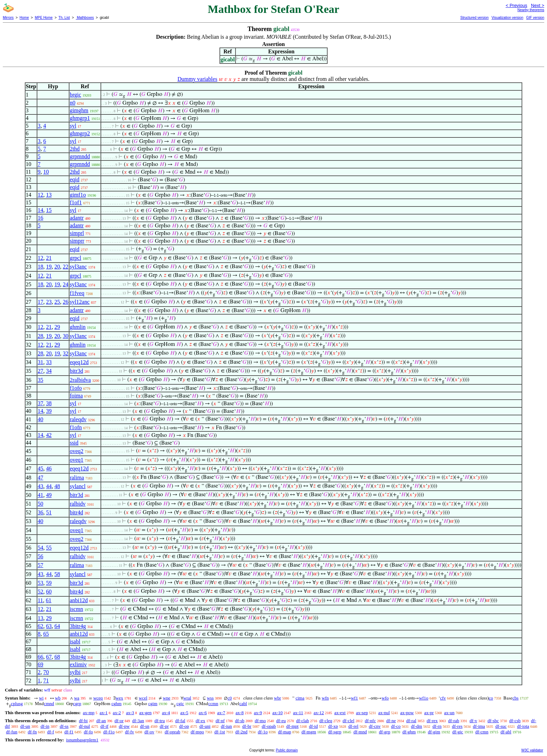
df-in (45, 726)
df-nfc (370, 721)
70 (46, 672)
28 (40, 336)
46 (49, 468)
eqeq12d (79, 362)
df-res (457, 726)
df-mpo (197, 732)
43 (40, 486)
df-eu (281, 721)
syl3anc (78, 267)
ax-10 (278, 713)
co (491, 698)
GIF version (535, 18)
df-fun (12, 732)
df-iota (523, 726)
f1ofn (76, 427)
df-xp (333, 726)
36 (40, 512)
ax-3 (130, 713)
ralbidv (78, 504)
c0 (230, 698)
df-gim (434, 732)
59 (49, 583)
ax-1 (104, 713)
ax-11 (298, 713)
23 (49, 302)
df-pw (124, 726)
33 (49, 362)
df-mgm (309, 732)
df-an (101, 721)
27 (40, 371)
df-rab (454, 721)
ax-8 (239, 713)
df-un (25, 726)
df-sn (145, 726)
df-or (119, 721)
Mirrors (8, 18)
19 (49, 267)
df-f (51, 732)
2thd (75, 149)
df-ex (200, 721)
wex (119, 698)
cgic (180, 704)
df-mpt (293, 726)
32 (66, 353)
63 (49, 626)
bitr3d (76, 371)
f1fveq (77, 293)
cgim (153, 704)
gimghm (79, 110)
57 (40, 565)
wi (41, 698)
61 (48, 600)
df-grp (385, 732)
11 (40, 600)
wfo (385, 698)
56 (40, 556)
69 (40, 664)
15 (49, 210)
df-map (285, 732)
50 (40, 504)
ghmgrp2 (80, 133)
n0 (73, 103)
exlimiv (78, 664)
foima (76, 396)
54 (40, 548)
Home (24, 18)
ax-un (449, 713)
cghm (116, 704)
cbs (515, 698)
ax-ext (340, 713)
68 (57, 657)
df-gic (458, 732)
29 (57, 327)
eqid (75, 179)
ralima (77, 478)
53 (40, 583)
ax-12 (319, 713)
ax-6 (203, 713)
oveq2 (77, 451)
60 (49, 592)
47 (40, 478)
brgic (76, 95)
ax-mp (89, 713)
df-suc (501, 726)
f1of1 (76, 202)
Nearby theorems (531, 10)
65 (46, 634)
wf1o (424, 698)
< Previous (516, 5)
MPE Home (44, 18)
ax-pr (429, 713)
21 (49, 258)
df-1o (263, 732)
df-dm (417, 726)
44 (49, 486)
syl (73, 126)
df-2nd (242, 732)
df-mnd (360, 732)
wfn (325, 698)
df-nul (84, 726)
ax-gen (145, 713)
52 (40, 592)
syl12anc (80, 302)
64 (57, 626)
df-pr (164, 726)
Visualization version (507, 18)
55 (49, 548)
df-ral (411, 721)
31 (40, 362)
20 (57, 267)
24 (66, 284)
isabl (75, 641)
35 (40, 380)
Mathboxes (85, 18)
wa (77, 698)
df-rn (437, 726)
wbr (277, 698)
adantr (77, 218)
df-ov (149, 732)
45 (40, 468)
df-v (473, 721)
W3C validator (532, 750)
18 (40, 267)
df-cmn (482, 732)
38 (49, 403)
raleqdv (78, 419)
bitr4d (76, 512)
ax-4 (166, 713)
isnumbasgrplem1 (82, 740)
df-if (104, 726)
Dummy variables (197, 79)
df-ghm (409, 732)
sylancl (78, 486)
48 (57, 486)
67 (49, 657)
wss (210, 698)
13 (49, 195)
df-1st (219, 732)
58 (57, 574)
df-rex (432, 721)
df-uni (205, 726)
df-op (184, 726)
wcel (143, 698)
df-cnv (375, 726)
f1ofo (76, 388)
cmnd (49, 704)
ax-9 (258, 713)
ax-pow (407, 713)
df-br (247, 726)
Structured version (474, 18)
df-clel (349, 721)
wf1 (354, 698)
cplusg (17, 704)
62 (40, 626)
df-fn (32, 732)
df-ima (479, 726)
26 (66, 302)
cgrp (77, 704)
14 (40, 210)
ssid (74, 443)
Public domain (287, 750)
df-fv (129, 732)
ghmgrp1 (80, 118)
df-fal (180, 721)
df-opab (269, 726)
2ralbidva (80, 380)
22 (66, 267)
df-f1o (109, 732)
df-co (396, 726)
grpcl (76, 258)
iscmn (76, 609)
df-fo (88, 732)
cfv (443, 698)
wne (167, 698)
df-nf (220, 721)
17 (40, 302)
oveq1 (77, 460)
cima (300, 698)
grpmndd (80, 156)
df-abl (506, 732)
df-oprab (173, 732)
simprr (77, 241)
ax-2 (117, 713)
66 (40, 657)
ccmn (213, 704)
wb (58, 698)
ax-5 (184, 713)
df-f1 (69, 732)
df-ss (64, 726)
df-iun (226, 726)
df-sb (240, 721)
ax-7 (221, 713)
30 (66, 336)
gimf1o (78, 195)
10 (46, 172)
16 (40, 218)
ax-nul (384, 713)
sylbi (75, 672)
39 (49, 411)
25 (57, 302)
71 (46, 681)
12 (40, 195)
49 (49, 495)
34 (49, 371)
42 (49, 435)
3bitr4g (78, 626)
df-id (313, 726)
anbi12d (79, 600)
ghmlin (78, 327)
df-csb (515, 721)
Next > (538, 5)
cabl (243, 704)
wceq (98, 698)
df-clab (303, 721)
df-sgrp (335, 732)
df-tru (160, 721)
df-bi (83, 721)
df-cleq (326, 721)
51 (49, 512)
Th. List (64, 18)
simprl (77, 233)
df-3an (138, 721)
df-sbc (493, 721)
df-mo (260, 721)
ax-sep (362, 713)
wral (187, 698)
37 (40, 403)
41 (40, 495)
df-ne (391, 721)
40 (40, 419)
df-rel (354, 726)
